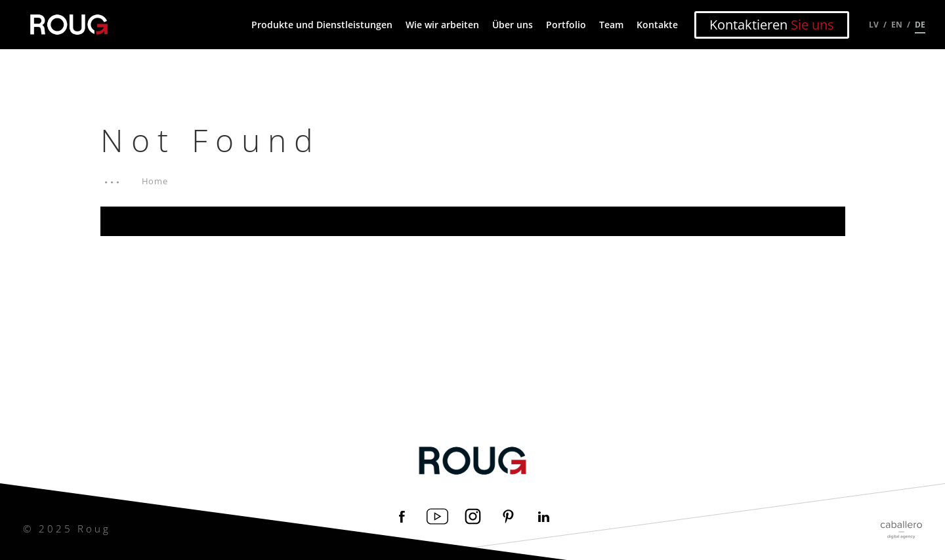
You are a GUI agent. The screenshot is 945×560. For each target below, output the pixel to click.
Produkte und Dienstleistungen (322, 25)
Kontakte (657, 25)
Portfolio (566, 25)
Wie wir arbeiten (442, 25)
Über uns (513, 25)
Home (155, 181)
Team (611, 25)
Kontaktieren (772, 25)
